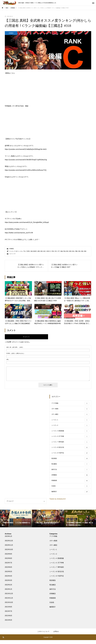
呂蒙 (31, 251)
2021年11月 (9, 602)
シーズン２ (53, 558)
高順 (82, 251)
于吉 (24, 251)
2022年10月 (9, 553)
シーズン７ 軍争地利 (57, 571)
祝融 (62, 251)
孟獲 (39, 251)
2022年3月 (9, 584)
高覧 (79, 251)
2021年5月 (9, 624)
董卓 (67, 251)
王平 (59, 251)
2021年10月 (9, 606)
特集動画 (53, 602)
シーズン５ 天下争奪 (57, 567)
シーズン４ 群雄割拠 (57, 562)
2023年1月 (9, 540)
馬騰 (76, 251)
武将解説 (11, 33)
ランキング (12, 251)
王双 (56, 251)
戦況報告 (53, 584)
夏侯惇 (35, 251)
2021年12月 (9, 597)
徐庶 (44, 251)
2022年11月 (9, 549)
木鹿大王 (49, 251)
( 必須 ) (15, 347)
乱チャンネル (19, 251)
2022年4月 (9, 580)
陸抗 (73, 251)
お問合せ (56, 635)
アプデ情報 (53, 540)
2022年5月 (9, 575)
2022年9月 (9, 558)
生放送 (52, 606)
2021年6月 (9, 620)
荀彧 (64, 251)
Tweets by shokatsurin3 (58, 503)
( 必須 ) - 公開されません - (16, 353)
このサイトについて (43, 635)
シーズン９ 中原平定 (57, 580)
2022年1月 (9, 593)
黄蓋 (85, 251)
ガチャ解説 (53, 549)
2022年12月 (9, 545)
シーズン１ (53, 553)
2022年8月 (9, 562)
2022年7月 (9, 567)
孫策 (42, 251)
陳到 (70, 251)
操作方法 (53, 593)
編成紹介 (53, 611)
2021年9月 (9, 611)
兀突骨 (28, 251)
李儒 (53, 251)
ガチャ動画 (53, 545)
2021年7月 (9, 615)
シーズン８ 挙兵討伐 (57, 575)
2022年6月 (9, 571)
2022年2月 (9, 589)
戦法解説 (53, 589)
